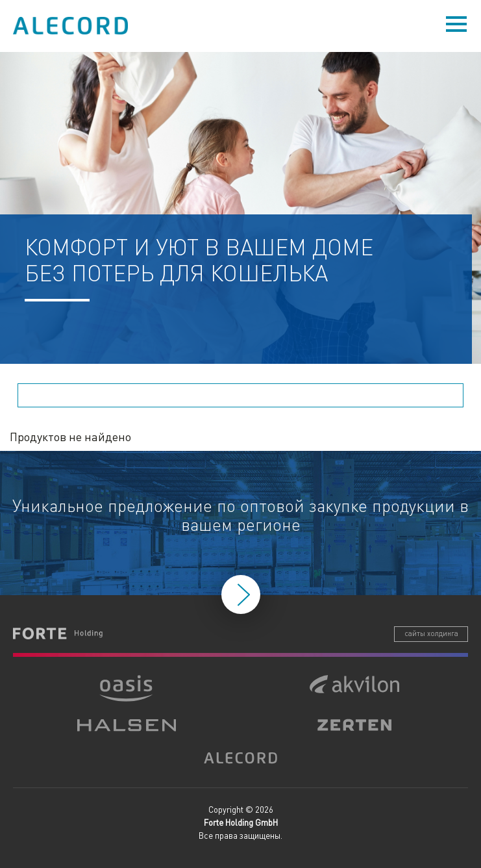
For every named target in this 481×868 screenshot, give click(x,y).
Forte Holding (58, 633)
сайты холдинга (431, 633)
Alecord (71, 26)
